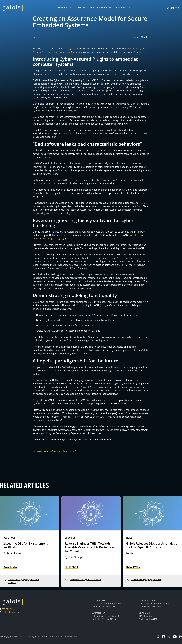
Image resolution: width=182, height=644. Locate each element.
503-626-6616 (8, 609)
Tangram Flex (73, 49)
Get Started (173, 8)
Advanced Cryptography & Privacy (59, 451)
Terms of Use (55, 637)
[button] (64, 8)
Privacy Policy (70, 637)
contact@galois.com (11, 612)
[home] (11, 8)
